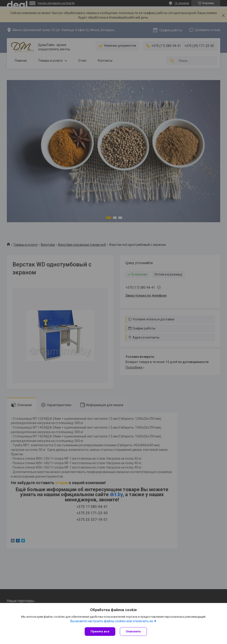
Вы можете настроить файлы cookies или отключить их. (112, 621)
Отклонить (133, 631)
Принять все (100, 631)
